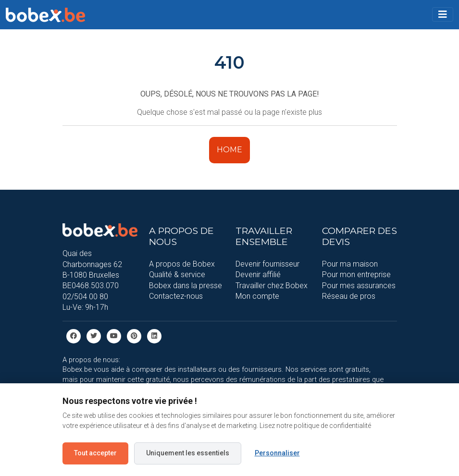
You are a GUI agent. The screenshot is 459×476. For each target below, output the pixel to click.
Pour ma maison (350, 264)
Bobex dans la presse (186, 286)
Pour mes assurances (359, 286)
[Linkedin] (154, 336)
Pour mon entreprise (356, 275)
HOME (229, 150)
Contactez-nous (176, 296)
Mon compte (257, 296)
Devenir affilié (258, 275)
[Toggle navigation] (443, 14)
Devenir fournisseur (267, 264)
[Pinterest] (134, 336)
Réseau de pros (349, 296)
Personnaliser (277, 453)
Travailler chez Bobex (272, 286)
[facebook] (74, 336)
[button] (443, 14)
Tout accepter (95, 453)
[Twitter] (94, 336)
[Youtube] (114, 336)
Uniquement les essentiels (188, 453)
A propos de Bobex (182, 264)
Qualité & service (177, 275)
